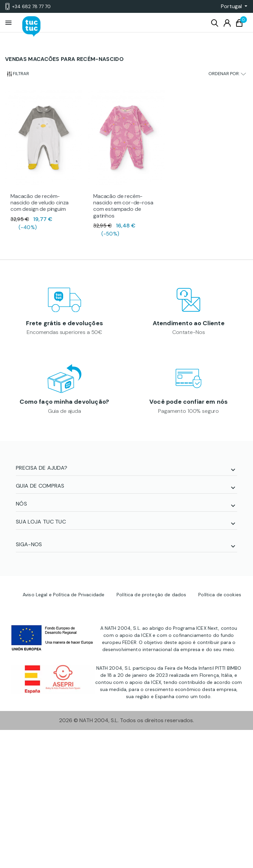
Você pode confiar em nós (188, 402)
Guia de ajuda (65, 411)
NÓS (21, 504)
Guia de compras (40, 486)
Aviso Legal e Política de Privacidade (64, 595)
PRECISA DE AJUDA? (42, 468)
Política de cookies (220, 595)
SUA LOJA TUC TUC (41, 522)
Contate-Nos (188, 332)
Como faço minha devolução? (64, 402)
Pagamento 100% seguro (188, 411)
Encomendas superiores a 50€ (64, 332)
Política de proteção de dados (151, 595)
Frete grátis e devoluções (65, 323)
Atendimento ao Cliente (189, 323)
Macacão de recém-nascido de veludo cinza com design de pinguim (40, 203)
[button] (232, 6)
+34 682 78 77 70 (28, 6)
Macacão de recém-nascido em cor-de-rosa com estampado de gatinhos (123, 206)
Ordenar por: (227, 74)
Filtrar (18, 74)
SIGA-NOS (29, 544)
